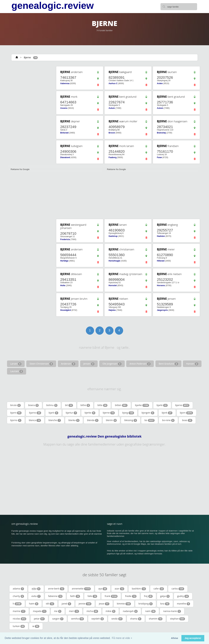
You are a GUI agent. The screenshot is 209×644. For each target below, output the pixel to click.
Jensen (89, 364)
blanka (74, 420)
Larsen (16, 364)
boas (187, 420)
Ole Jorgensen (112, 364)
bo (150, 420)
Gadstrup (113, 236)
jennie (85, 604)
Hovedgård (65, 310)
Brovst (112, 133)
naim (150, 611)
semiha (77, 619)
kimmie (124, 604)
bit (69, 405)
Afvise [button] (174, 638)
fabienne (55, 596)
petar (39, 619)
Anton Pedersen (140, 364)
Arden (160, 83)
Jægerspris (162, 310)
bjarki (162, 405)
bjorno (16, 420)
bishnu (52, 405)
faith (75, 596)
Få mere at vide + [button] (122, 638)
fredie (131, 596)
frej (148, 596)
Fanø (159, 157)
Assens (64, 108)
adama (18, 589)
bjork (167, 413)
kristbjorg (146, 604)
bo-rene (168, 420)
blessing (131, 420)
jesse (104, 604)
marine (19, 611)
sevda (117, 619)
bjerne (109, 413)
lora (165, 604)
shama (136, 619)
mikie (111, 611)
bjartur (71, 413)
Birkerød (64, 133)
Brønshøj (161, 133)
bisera (34, 405)
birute (16, 405)
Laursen (17, 371)
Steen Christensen (41, 364)
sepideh (98, 619)
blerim (111, 420)
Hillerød (161, 261)
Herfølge (64, 261)
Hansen (192, 364)
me (58, 611)
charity (18, 596)
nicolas (20, 619)
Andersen (68, 364)
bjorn (186, 413)
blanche (55, 420)
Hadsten (161, 236)
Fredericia (65, 239)
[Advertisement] (31, 115)
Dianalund (65, 157)
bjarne (182, 405)
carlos (178, 589)
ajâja (36, 589)
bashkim (139, 589)
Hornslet (113, 285)
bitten (121, 405)
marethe (184, 604)
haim (34, 604)
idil (50, 604)
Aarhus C (113, 83)
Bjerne (27, 57)
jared (66, 604)
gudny (183, 596)
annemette (81, 589)
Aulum (112, 108)
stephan (177, 619)
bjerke (90, 413)
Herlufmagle (114, 261)
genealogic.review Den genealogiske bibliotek (104, 436)
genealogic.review (53, 6)
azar (119, 589)
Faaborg (113, 157)
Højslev (112, 310)
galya (165, 596)
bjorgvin (148, 413)
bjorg (128, 413)
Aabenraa (65, 83)
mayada (40, 611)
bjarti (53, 413)
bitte (102, 405)
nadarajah (130, 611)
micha (92, 611)
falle (92, 596)
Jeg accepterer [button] (193, 638)
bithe (85, 405)
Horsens (161, 285)
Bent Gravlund (168, 364)
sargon (58, 619)
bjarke (142, 405)
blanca (35, 420)
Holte (63, 285)
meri (74, 611)
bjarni (16, 413)
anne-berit (56, 589)
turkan (19, 626)
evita (36, 596)
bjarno (35, 413)
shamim (156, 619)
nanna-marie (172, 611)
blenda (93, 420)
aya (103, 589)
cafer (159, 589)
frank (111, 596)
